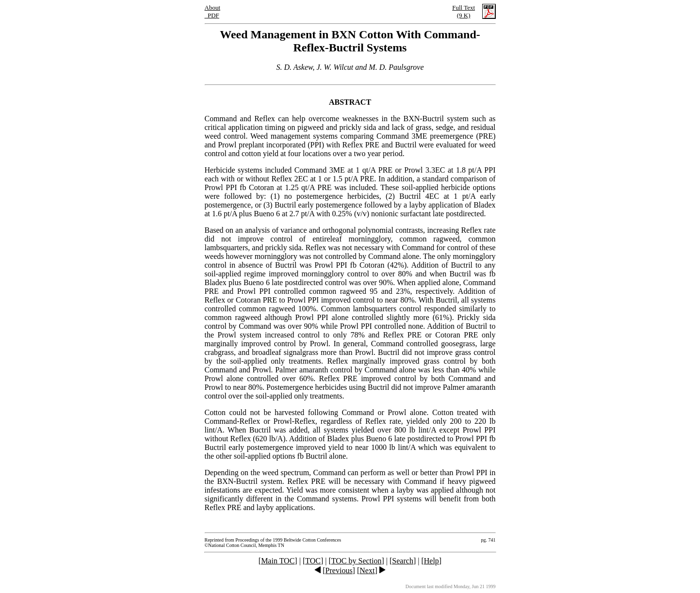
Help (431, 561)
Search (403, 561)
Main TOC (278, 561)
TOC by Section (357, 561)
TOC (313, 561)
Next (367, 570)
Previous (339, 570)
